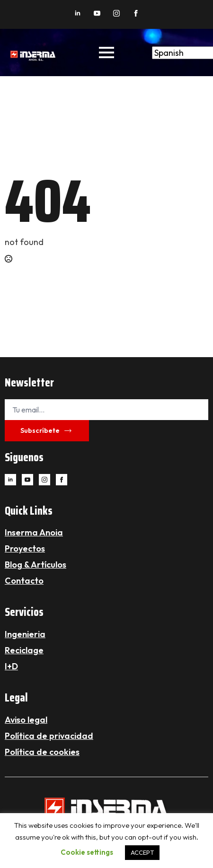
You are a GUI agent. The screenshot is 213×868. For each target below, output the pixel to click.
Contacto (24, 581)
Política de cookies (42, 752)
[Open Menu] (106, 53)
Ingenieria (25, 634)
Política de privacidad (49, 736)
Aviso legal (26, 720)
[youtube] (97, 13)
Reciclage (24, 650)
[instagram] (116, 13)
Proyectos (25, 548)
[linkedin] (78, 13)
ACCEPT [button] (142, 852)
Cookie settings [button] (87, 852)
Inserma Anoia (34, 532)
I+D (11, 666)
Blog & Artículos (35, 565)
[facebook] (136, 13)
